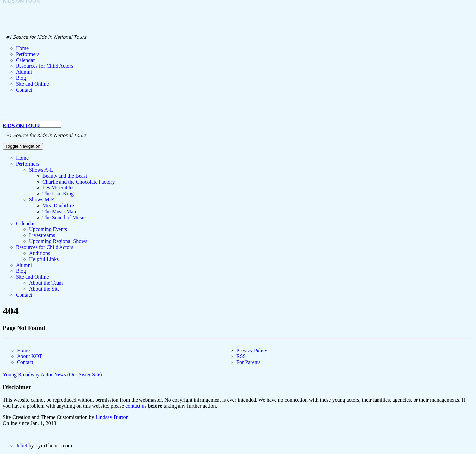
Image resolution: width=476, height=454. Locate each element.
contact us (136, 406)
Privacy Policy (252, 350)
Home (23, 350)
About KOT (30, 356)
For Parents (248, 362)
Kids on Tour (21, 126)
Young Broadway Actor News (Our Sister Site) (52, 374)
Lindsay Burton (112, 417)
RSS (241, 356)
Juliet (22, 446)
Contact (25, 362)
